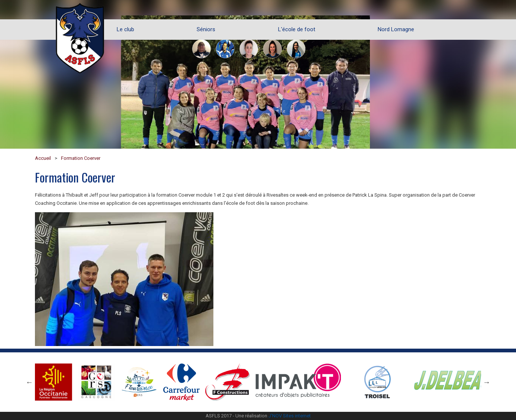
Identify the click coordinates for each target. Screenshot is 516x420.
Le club (125, 29)
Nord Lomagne (396, 29)
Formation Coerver (81, 158)
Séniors (206, 29)
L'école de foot (297, 29)
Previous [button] (29, 382)
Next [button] (487, 382)
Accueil (43, 158)
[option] (258, 74)
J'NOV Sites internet (290, 416)
